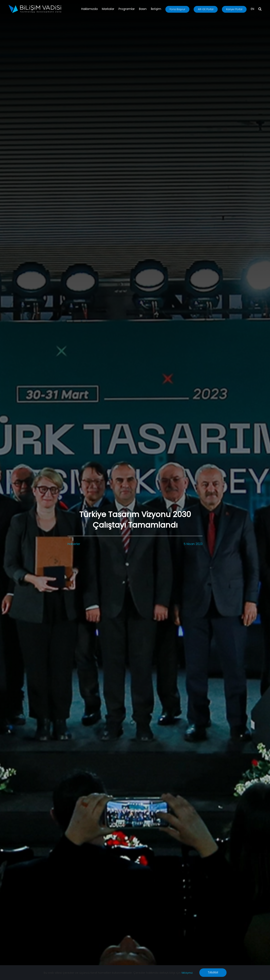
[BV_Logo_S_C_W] (35, 6)
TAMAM (213, 972)
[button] (260, 9)
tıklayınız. (187, 973)
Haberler (74, 544)
